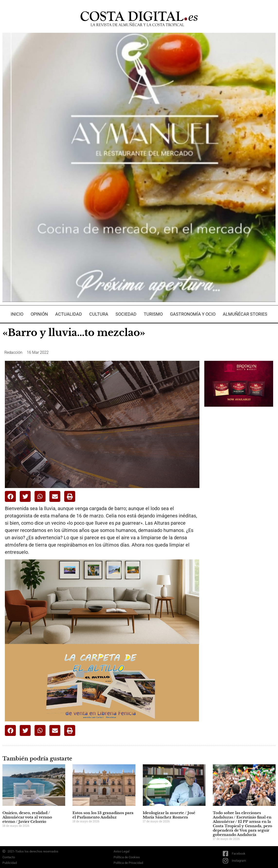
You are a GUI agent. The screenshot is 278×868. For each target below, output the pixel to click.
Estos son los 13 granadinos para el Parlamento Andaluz (103, 815)
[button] (10, 496)
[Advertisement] (241, 487)
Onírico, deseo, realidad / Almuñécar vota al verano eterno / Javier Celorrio (27, 817)
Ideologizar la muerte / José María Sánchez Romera (169, 815)
